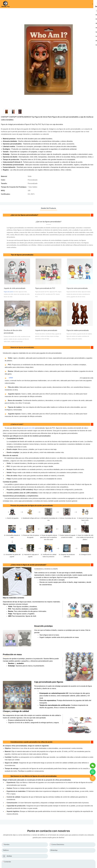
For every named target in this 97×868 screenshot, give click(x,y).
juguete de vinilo (29, 428)
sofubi (11, 378)
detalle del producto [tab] (48, 208)
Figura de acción (8, 292)
